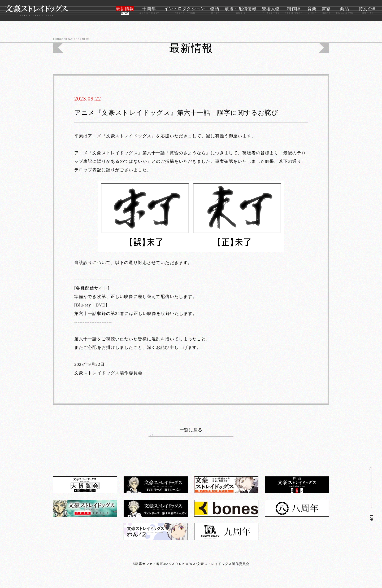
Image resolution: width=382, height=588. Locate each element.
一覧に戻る (175, 432)
